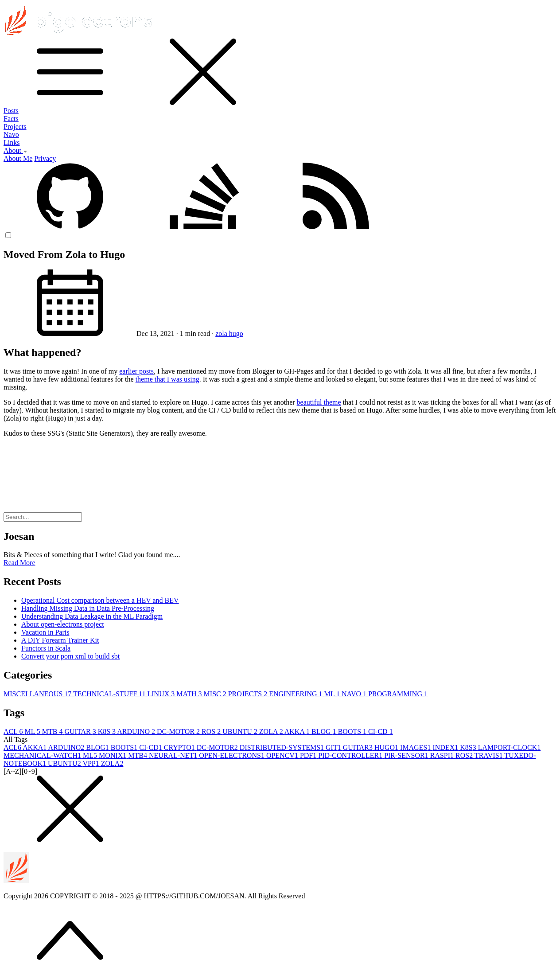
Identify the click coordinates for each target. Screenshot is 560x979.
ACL (14, 731)
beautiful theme (319, 402)
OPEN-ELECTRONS (233, 755)
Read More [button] (19, 563)
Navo (11, 135)
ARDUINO (137, 731)
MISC (216, 694)
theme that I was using (167, 379)
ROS (212, 731)
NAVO (355, 694)
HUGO (387, 747)
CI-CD (381, 731)
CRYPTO (180, 747)
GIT (334, 747)
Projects (15, 127)
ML (333, 694)
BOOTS (353, 731)
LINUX (162, 694)
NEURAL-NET (174, 755)
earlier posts (136, 371)
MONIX (113, 755)
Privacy (45, 158)
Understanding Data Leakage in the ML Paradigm (92, 616)
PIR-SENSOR (407, 755)
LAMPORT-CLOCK (509, 747)
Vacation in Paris (45, 632)
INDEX (446, 747)
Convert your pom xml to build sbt (70, 656)
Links (12, 142)
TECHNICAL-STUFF (110, 694)
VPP (91, 763)
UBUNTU (241, 731)
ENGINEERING (296, 694)
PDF (309, 755)
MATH (190, 694)
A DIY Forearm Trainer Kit (60, 640)
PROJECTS (249, 694)
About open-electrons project (63, 624)
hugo (236, 333)
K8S (108, 731)
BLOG (325, 731)
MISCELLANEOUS (38, 694)
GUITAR (81, 731)
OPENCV (283, 755)
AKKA (298, 731)
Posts (11, 111)
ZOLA (272, 731)
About (16, 150)
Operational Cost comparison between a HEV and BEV (100, 600)
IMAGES (416, 747)
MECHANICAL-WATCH (43, 755)
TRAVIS (489, 755)
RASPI (443, 755)
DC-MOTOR (179, 731)
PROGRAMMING (398, 694)
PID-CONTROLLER (351, 755)
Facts (11, 119)
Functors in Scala (46, 648)
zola (222, 333)
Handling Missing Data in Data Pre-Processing (88, 608)
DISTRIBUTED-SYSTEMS (283, 747)
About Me (18, 158)
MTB (53, 731)
